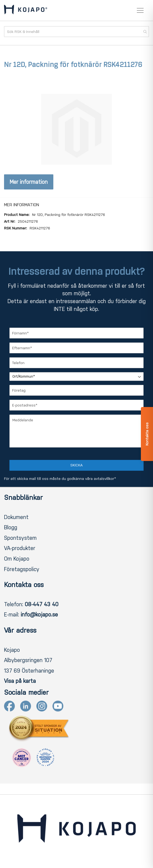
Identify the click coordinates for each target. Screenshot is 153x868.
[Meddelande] (76, 431)
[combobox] (76, 32)
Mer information (29, 182)
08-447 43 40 (42, 604)
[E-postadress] (76, 405)
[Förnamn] (76, 333)
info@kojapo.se (39, 615)
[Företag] (76, 390)
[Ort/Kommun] (76, 377)
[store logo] (26, 11)
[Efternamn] (76, 348)
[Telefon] (76, 363)
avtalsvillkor (104, 479)
